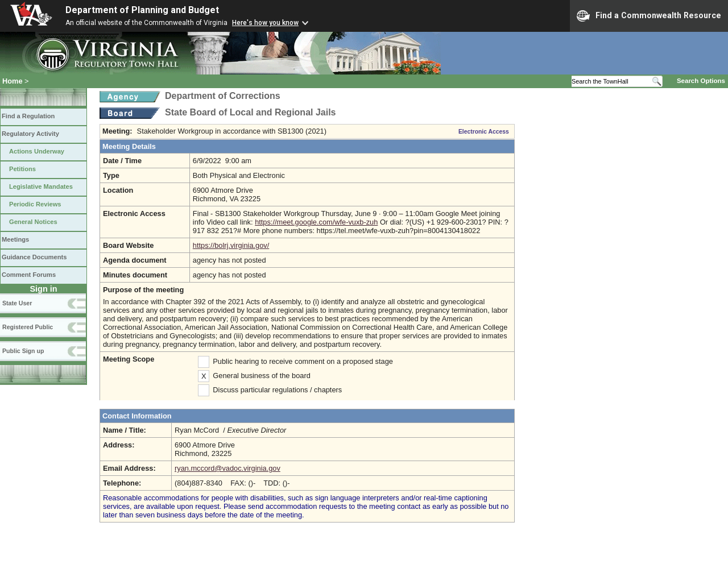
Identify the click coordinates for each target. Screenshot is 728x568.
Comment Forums (29, 275)
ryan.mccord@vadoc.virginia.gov (227, 468)
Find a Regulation (28, 116)
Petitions (22, 169)
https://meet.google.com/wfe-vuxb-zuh (316, 222)
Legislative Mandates (41, 186)
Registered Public (28, 327)
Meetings (15, 239)
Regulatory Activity (30, 134)
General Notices (33, 222)
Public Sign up (23, 351)
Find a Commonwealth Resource (649, 16)
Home (13, 81)
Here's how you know (265, 23)
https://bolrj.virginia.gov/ (231, 245)
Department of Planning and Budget (142, 10)
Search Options (701, 81)
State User (17, 303)
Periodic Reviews (35, 204)
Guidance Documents (34, 257)
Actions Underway (37, 151)
